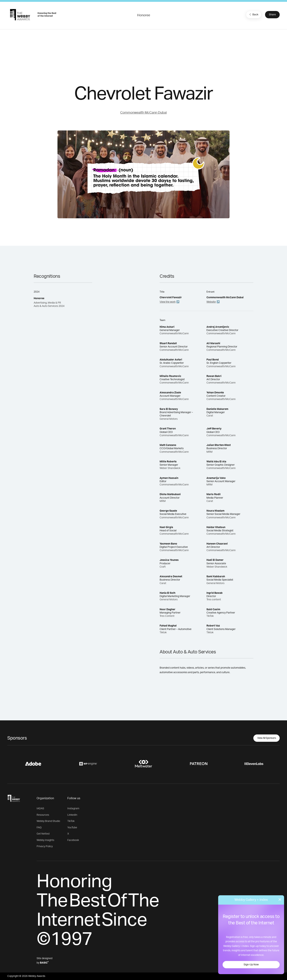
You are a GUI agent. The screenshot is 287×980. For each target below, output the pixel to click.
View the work (168, 302)
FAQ (39, 828)
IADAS (40, 809)
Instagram (73, 809)
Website (211, 302)
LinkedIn (72, 815)
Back (253, 14)
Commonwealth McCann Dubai (143, 113)
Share (272, 15)
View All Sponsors (267, 738)
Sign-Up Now (251, 965)
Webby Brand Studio (48, 821)
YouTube (72, 828)
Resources (43, 815)
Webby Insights (45, 840)
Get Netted (43, 834)
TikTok (71, 821)
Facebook (73, 840)
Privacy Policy (45, 846)
